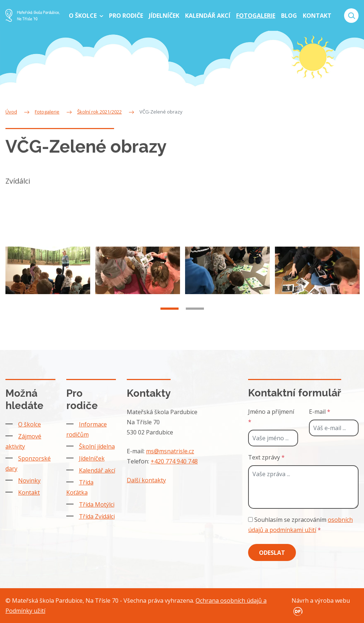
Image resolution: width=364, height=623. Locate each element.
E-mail (320, 412)
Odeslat (272, 553)
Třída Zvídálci (97, 516)
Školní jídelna (97, 446)
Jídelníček (92, 458)
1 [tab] (170, 317)
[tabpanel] (48, 279)
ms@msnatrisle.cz (170, 451)
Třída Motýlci (97, 504)
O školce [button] (83, 16)
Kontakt (29, 492)
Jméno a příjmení (271, 417)
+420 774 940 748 (174, 461)
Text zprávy (266, 457)
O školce (30, 424)
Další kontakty (146, 480)
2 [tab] (195, 317)
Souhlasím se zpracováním (300, 525)
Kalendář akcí (97, 470)
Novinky (29, 480)
